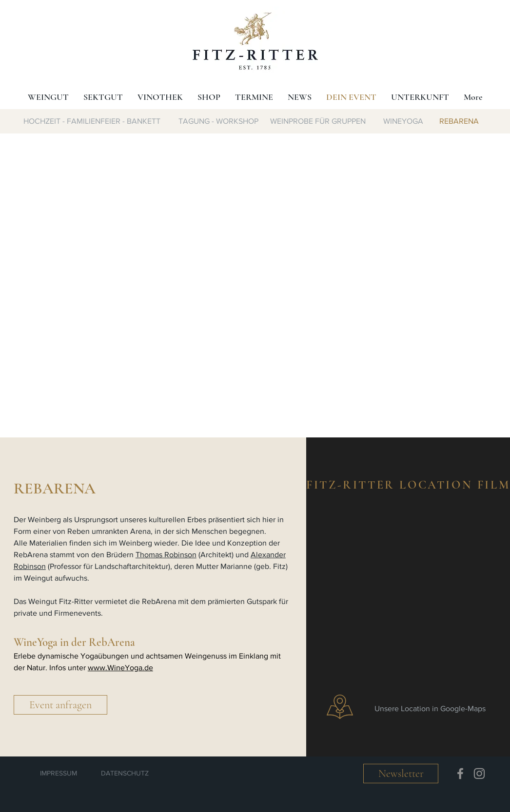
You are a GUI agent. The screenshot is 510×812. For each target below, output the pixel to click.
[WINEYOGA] (403, 121)
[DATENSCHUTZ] (125, 774)
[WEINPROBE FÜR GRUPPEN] (318, 121)
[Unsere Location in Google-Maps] (432, 709)
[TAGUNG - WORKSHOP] (218, 121)
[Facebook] (460, 774)
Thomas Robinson (166, 555)
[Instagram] (479, 774)
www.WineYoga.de (120, 668)
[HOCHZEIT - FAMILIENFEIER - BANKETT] (92, 121)
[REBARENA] (459, 121)
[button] (60, 705)
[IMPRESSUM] (59, 774)
